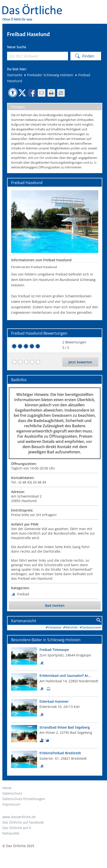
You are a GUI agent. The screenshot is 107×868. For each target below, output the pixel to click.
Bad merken (55, 605)
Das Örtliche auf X (17, 828)
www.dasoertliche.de (19, 817)
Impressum (11, 804)
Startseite (15, 75)
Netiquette (11, 833)
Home (7, 788)
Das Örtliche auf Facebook (23, 822)
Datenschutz (12, 793)
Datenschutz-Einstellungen (24, 799)
